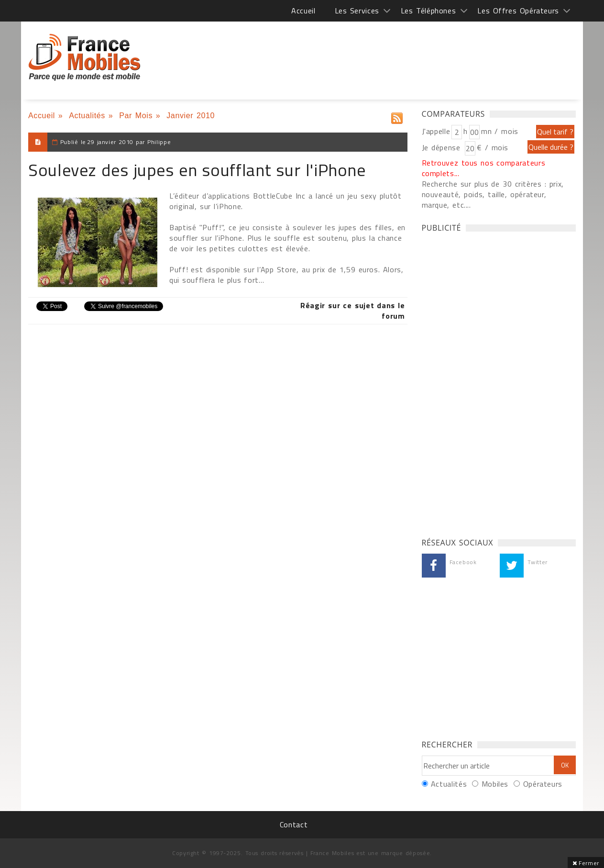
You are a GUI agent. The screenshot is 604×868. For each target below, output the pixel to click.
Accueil (303, 11)
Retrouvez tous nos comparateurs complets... (484, 168)
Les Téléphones (428, 11)
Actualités (87, 116)
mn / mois (500, 131)
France (84, 57)
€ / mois (493, 147)
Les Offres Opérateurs (518, 11)
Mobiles (495, 784)
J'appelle (436, 131)
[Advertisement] (494, 382)
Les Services (357, 11)
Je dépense (443, 147)
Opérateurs (543, 784)
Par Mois (136, 116)
